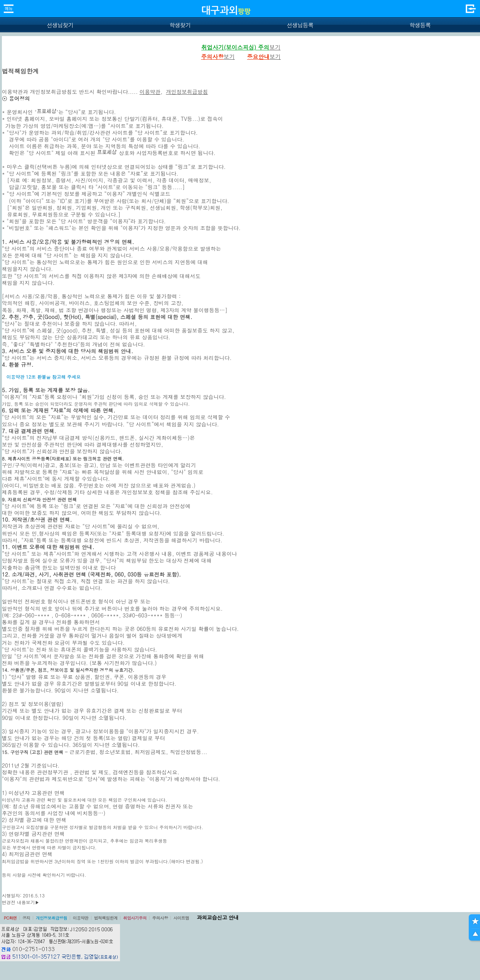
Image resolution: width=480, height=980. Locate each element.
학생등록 (420, 25)
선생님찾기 (60, 25)
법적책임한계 (106, 918)
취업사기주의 (135, 918)
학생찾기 (180, 25)
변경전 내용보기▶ (21, 902)
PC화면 (10, 918)
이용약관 (150, 92)
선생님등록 (300, 25)
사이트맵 (181, 918)
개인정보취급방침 (187, 92)
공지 (26, 918)
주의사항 (160, 918)
